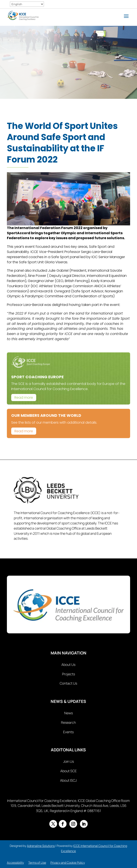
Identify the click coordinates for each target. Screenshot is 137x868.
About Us (68, 665)
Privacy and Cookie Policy (68, 863)
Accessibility (15, 863)
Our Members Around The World (46, 415)
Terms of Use (37, 863)
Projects (68, 674)
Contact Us (68, 683)
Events (68, 732)
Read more (24, 398)
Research (68, 722)
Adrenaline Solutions (41, 846)
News (68, 713)
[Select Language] (27, 4)
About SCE (68, 771)
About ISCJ (68, 780)
